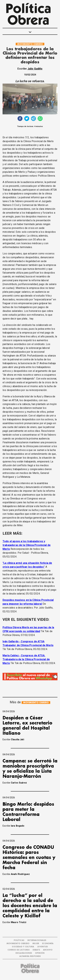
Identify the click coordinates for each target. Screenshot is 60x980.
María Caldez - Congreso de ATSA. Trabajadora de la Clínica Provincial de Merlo (26, 659)
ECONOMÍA (48, 944)
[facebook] (20, 119)
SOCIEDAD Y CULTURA (23, 947)
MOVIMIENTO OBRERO (30, 44)
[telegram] (33, 119)
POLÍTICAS (19, 940)
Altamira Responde (30, 956)
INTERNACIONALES (37, 940)
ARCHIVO (48, 950)
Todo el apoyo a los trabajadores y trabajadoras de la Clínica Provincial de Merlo (27, 545)
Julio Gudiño (35, 69)
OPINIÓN (40, 953)
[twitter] (27, 119)
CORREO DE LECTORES (19, 950)
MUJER (36, 944)
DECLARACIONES (24, 953)
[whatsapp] (40, 119)
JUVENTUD (42, 947)
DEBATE (36, 950)
